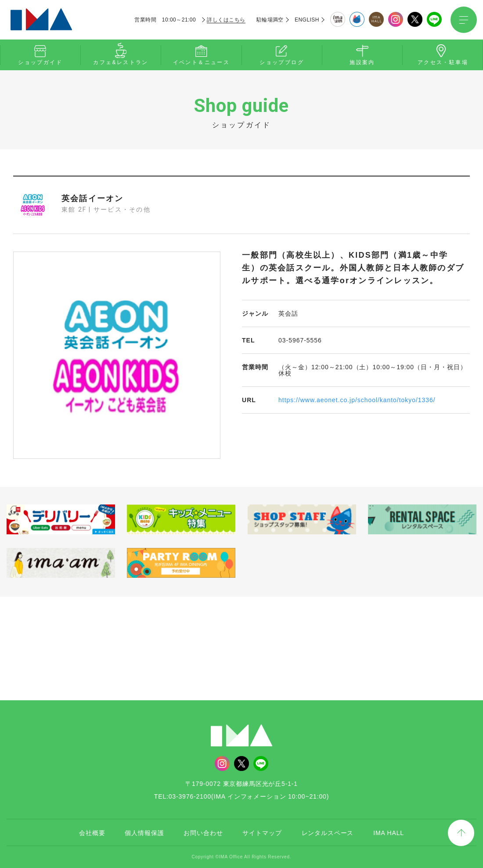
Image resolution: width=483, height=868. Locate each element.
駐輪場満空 (270, 20)
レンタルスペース (328, 833)
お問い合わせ (203, 833)
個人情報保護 (144, 833)
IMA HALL (389, 833)
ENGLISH (307, 20)
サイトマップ (262, 833)
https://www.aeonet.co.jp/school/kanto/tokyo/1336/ (357, 400)
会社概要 (92, 833)
